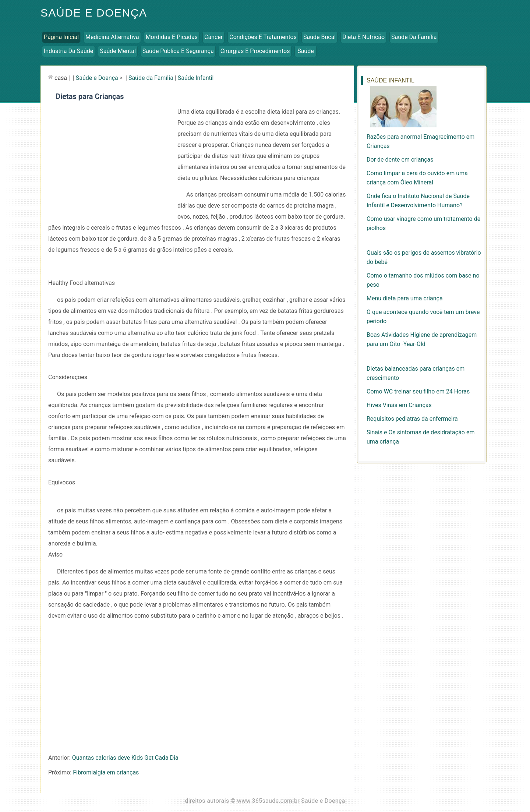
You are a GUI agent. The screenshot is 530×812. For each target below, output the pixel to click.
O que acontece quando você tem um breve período (423, 317)
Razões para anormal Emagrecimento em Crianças (421, 141)
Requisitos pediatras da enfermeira (412, 419)
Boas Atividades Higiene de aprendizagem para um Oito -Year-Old (422, 339)
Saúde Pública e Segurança (178, 51)
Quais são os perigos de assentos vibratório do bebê (424, 257)
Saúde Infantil (196, 78)
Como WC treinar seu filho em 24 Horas (418, 391)
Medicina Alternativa (112, 37)
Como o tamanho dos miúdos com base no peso (423, 280)
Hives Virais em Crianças (399, 405)
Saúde (306, 51)
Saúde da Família (414, 37)
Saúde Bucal (319, 37)
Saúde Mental (118, 51)
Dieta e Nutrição (363, 37)
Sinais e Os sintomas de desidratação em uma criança (421, 437)
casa (61, 78)
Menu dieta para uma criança (405, 298)
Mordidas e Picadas (172, 37)
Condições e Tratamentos (263, 37)
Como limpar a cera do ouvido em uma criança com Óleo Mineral (417, 178)
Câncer (213, 37)
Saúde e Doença (94, 13)
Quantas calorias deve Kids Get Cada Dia (125, 758)
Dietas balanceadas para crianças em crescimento (416, 373)
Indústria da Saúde (68, 51)
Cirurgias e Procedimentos (255, 51)
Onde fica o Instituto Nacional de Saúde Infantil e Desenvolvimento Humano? (418, 201)
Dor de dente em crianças (400, 160)
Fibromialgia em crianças (106, 772)
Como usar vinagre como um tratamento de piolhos (423, 223)
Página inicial (61, 37)
